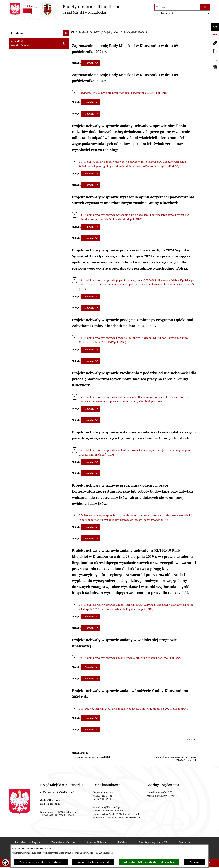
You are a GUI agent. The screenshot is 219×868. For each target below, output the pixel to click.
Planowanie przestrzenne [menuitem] (26, 265)
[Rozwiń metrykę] (91, 54)
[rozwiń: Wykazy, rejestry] (67, 375)
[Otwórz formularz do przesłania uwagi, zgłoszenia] (215, 59)
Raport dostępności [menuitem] (22, 496)
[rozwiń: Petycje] (67, 324)
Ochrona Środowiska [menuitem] (23, 357)
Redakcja (123, 833)
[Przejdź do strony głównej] (65, 9)
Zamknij (195, 862)
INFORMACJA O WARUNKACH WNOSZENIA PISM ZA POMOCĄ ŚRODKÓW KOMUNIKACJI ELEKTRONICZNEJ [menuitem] (30, 533)
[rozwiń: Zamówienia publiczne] (67, 278)
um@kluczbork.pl (111, 798)
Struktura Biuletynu (97, 833)
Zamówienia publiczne (63, 833)
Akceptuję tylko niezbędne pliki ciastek (149, 862)
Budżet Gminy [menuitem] (19, 238)
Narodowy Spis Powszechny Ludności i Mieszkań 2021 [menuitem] (33, 487)
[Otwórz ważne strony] (215, 51)
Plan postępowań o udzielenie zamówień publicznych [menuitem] (35, 298)
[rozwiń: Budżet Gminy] (67, 238)
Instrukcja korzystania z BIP (153, 833)
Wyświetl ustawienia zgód (93, 862)
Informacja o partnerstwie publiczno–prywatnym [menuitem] (33, 435)
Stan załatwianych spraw (27, 833)
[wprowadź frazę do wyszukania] (177, 7)
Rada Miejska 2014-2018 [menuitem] (25, 176)
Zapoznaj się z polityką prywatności (41, 862)
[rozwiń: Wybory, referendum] (67, 382)
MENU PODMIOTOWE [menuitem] (24, 31)
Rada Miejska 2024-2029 (88, 23)
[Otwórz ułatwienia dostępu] (215, 27)
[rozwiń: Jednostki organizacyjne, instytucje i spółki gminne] (67, 196)
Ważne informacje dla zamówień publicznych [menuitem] (30, 287)
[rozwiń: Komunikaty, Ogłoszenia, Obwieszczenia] (67, 344)
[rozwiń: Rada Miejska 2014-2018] (67, 176)
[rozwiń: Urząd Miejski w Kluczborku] (67, 190)
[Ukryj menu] (66, 24)
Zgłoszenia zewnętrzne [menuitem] (24, 520)
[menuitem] (39, 46)
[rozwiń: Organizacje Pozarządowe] (67, 331)
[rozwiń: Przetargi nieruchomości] (67, 258)
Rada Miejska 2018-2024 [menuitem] (25, 169)
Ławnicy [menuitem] (15, 388)
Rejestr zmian (186, 833)
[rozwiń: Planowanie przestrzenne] (67, 265)
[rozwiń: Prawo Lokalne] (67, 231)
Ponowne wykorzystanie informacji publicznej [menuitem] (31, 222)
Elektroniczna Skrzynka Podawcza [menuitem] (31, 351)
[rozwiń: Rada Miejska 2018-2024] (67, 169)
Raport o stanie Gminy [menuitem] (24, 245)
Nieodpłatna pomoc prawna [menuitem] (27, 409)
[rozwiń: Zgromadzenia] (67, 402)
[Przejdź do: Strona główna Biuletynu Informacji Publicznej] (73, 23)
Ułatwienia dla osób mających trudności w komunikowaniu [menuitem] (35, 366)
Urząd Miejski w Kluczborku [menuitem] (27, 189)
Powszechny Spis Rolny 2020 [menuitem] (28, 472)
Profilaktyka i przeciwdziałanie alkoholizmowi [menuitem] (29, 446)
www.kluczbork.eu (118, 802)
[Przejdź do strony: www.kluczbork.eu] (215, 43)
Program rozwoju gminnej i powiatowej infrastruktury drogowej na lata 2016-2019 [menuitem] (36, 424)
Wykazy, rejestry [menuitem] (20, 375)
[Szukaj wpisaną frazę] (206, 7)
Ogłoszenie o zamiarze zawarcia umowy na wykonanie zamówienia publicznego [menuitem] (36, 315)
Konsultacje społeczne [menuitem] (23, 454)
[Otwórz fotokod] (215, 67)
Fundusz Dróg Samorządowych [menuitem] (29, 478)
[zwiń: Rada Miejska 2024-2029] (67, 38)
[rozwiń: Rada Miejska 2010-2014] (67, 183)
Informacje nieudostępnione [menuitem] (27, 214)
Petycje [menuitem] (15, 324)
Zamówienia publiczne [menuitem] (24, 278)
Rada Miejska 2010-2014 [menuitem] (25, 183)
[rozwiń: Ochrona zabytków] (67, 272)
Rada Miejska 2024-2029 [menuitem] (25, 38)
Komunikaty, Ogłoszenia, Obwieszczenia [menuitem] (34, 344)
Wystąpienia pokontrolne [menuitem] (25, 395)
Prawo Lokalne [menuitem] (19, 231)
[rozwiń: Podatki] (67, 251)
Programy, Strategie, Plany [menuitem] (26, 337)
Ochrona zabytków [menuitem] (21, 271)
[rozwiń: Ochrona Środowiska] (67, 358)
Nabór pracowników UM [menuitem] (25, 415)
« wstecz (192, 731)
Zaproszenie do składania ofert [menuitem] (29, 306)
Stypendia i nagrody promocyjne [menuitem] (30, 503)
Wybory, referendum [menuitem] (22, 382)
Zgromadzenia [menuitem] (19, 402)
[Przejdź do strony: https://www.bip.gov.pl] (215, 35)
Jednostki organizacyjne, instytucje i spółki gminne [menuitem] (36, 198)
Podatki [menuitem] (15, 251)
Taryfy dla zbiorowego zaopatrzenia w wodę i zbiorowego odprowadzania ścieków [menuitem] (36, 463)
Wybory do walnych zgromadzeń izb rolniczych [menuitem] (32, 511)
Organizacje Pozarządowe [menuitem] (26, 331)
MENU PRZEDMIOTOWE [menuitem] (25, 207)
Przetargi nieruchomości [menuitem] (25, 258)
